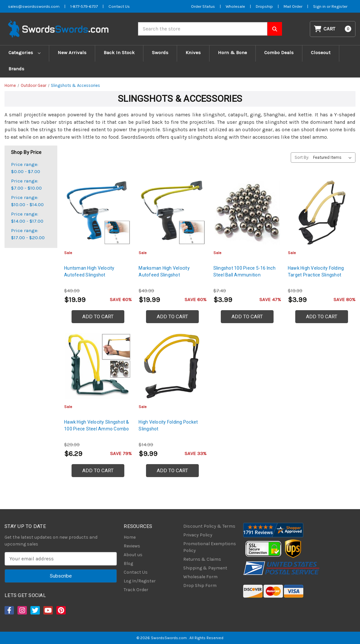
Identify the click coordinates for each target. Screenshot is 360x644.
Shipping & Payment (205, 568)
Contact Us (136, 572)
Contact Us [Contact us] (119, 6)
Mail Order (293, 6)
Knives (193, 53)
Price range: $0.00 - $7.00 (26, 168)
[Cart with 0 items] (333, 29)
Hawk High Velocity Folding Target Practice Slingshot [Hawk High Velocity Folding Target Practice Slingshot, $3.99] (316, 271)
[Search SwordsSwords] (275, 29)
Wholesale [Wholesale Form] (235, 6)
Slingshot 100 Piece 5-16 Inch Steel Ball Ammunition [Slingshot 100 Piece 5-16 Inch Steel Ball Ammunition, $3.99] (244, 271)
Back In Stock (119, 53)
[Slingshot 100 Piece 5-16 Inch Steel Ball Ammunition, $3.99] (247, 212)
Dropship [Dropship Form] (264, 6)
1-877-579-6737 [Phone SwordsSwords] (84, 6)
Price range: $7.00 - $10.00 (26, 185)
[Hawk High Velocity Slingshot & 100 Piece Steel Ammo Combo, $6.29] (98, 366)
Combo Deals (279, 53)
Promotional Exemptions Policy (210, 547)
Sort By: (302, 157)
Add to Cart (98, 317)
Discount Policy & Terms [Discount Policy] (209, 526)
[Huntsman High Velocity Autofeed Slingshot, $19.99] (98, 212)
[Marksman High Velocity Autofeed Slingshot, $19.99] (172, 212)
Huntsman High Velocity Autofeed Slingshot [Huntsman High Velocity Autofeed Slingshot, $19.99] (89, 271)
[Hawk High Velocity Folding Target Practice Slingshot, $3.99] (322, 212)
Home (130, 537)
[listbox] (334, 158)
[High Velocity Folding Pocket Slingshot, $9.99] (172, 366)
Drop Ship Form (200, 585)
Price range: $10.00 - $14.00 (27, 201)
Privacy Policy (198, 535)
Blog (128, 563)
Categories (24, 53)
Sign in (320, 6)
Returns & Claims (202, 559)
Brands (16, 69)
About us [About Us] (133, 555)
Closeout (321, 53)
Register (339, 6)
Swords (160, 53)
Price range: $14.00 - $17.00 (27, 218)
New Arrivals (72, 53)
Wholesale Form (200, 577)
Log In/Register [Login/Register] (140, 581)
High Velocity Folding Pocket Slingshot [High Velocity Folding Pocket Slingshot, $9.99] (168, 425)
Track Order (136, 590)
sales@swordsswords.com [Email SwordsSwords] (34, 6)
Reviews (132, 546)
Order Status (203, 6)
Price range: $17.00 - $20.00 (28, 234)
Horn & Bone (232, 53)
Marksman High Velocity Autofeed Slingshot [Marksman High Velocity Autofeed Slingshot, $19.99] (164, 271)
